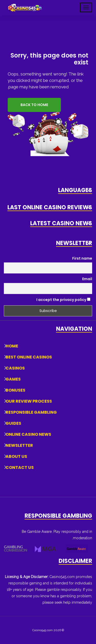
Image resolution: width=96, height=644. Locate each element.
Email (87, 279)
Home (12, 346)
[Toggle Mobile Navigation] (86, 7)
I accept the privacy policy (63, 300)
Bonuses (15, 390)
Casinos (15, 368)
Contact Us (20, 467)
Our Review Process (29, 401)
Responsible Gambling (31, 412)
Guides (13, 423)
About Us (16, 456)
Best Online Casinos (29, 357)
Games (13, 379)
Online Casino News (28, 434)
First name (82, 258)
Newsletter (19, 445)
